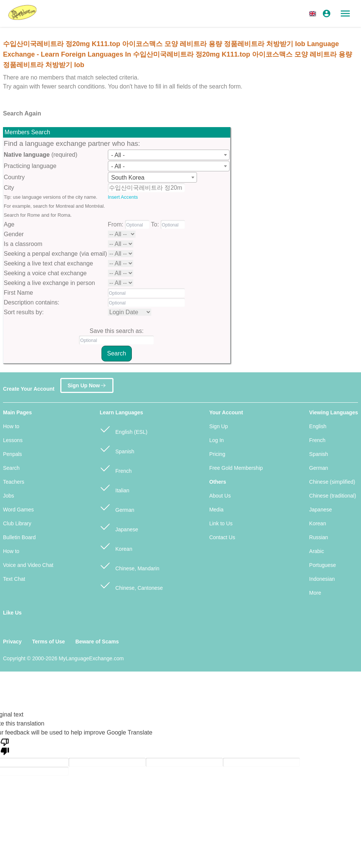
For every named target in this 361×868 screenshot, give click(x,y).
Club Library (17, 523)
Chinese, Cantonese (131, 585)
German (117, 507)
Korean (116, 546)
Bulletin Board (19, 537)
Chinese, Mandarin (129, 565)
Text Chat (14, 579)
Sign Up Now (87, 385)
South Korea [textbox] (128, 178)
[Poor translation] (5, 746)
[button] (314, 13)
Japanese (119, 526)
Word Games (18, 510)
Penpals (13, 454)
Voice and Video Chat (28, 565)
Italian (114, 487)
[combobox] (169, 155)
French (116, 468)
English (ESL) (123, 429)
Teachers (14, 482)
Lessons (13, 440)
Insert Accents (123, 197)
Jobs (9, 496)
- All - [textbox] (118, 155)
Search (11, 468)
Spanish (117, 448)
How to (11, 426)
